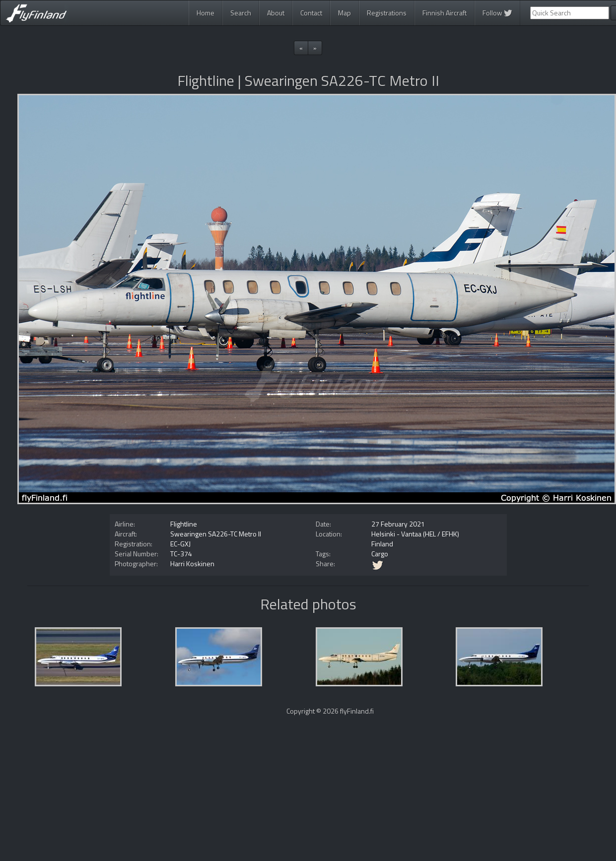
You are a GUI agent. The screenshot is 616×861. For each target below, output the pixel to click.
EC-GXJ (180, 544)
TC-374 (181, 554)
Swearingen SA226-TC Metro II (216, 534)
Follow (497, 13)
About (276, 13)
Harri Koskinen (192, 563)
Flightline (184, 524)
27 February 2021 (398, 524)
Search (241, 13)
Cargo (380, 554)
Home (205, 13)
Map (344, 13)
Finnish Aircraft (445, 13)
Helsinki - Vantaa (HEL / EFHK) (415, 534)
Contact (311, 13)
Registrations (387, 13)
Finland (382, 544)
